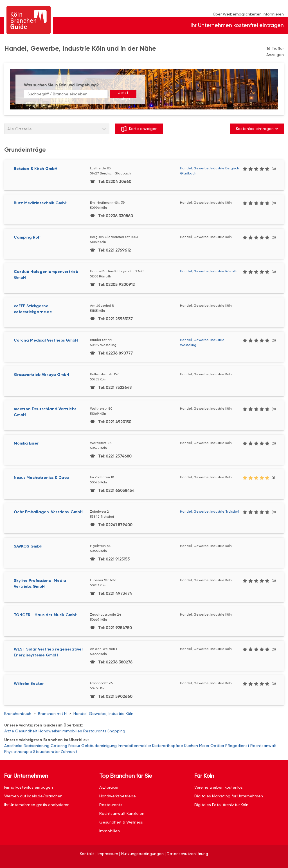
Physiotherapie (18, 752)
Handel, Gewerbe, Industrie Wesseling (202, 342)
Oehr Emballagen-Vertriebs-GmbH (48, 512)
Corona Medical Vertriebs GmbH (46, 340)
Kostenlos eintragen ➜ (257, 129)
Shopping (116, 731)
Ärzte (9, 731)
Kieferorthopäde (168, 746)
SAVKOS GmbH (28, 546)
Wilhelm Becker (29, 684)
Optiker (217, 746)
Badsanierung (37, 746)
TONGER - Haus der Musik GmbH (46, 615)
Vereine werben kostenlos (219, 787)
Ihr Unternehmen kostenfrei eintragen (237, 25)
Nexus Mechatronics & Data (41, 478)
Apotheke (13, 746)
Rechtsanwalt (263, 746)
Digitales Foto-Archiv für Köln (221, 805)
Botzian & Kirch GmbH (36, 169)
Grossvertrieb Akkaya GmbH (41, 375)
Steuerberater (46, 752)
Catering (59, 746)
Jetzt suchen (123, 94)
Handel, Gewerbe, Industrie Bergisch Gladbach (210, 171)
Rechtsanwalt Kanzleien (122, 813)
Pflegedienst (237, 746)
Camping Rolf (27, 237)
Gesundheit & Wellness (121, 822)
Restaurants (95, 731)
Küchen (191, 746)
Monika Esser (26, 443)
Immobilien (72, 731)
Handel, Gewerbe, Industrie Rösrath (209, 271)
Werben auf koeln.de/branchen (33, 796)
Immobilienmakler (134, 746)
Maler (204, 746)
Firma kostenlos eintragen (29, 787)
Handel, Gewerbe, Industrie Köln (103, 714)
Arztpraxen (109, 787)
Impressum (108, 854)
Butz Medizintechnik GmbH (41, 203)
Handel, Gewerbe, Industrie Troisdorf (210, 512)
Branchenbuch (18, 714)
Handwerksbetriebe (118, 796)
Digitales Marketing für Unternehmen (229, 796)
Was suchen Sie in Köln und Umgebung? (61, 85)
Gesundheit (26, 731)
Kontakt (87, 854)
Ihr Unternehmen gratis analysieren (37, 805)
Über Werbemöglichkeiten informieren (248, 14)
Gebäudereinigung (99, 746)
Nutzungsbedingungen (142, 854)
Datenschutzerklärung (187, 854)
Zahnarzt (69, 752)
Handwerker (49, 731)
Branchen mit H (52, 714)
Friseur (74, 746)
